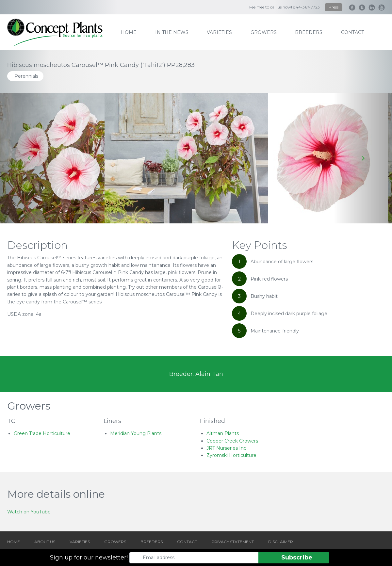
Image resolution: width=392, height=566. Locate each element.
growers (264, 32)
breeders (309, 32)
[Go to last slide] (29, 158)
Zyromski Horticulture (231, 455)
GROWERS (115, 542)
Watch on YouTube (29, 512)
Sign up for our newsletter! (89, 558)
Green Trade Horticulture (42, 433)
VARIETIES (80, 542)
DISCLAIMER (281, 542)
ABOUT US (45, 542)
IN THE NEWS (172, 32)
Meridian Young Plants (136, 433)
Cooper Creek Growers (232, 441)
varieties (219, 32)
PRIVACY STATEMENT (233, 542)
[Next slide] (363, 158)
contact (352, 32)
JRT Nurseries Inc (226, 448)
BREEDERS (152, 542)
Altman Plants (223, 433)
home (129, 32)
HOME (14, 542)
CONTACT (187, 542)
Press (334, 7)
